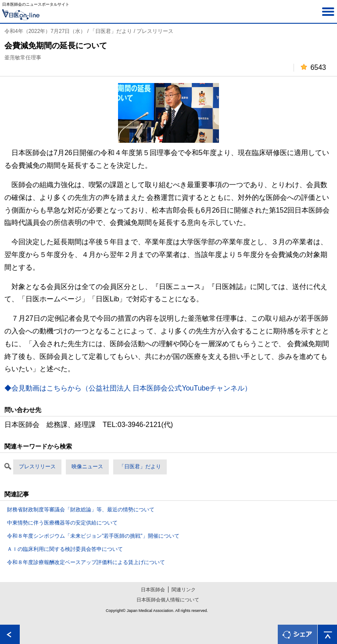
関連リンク (184, 590)
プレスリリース (37, 467)
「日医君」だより (140, 467)
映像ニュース (87, 467)
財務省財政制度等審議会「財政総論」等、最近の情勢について (81, 510)
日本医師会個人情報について (168, 600)
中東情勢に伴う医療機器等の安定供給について (62, 523)
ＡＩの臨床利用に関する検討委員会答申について (65, 549)
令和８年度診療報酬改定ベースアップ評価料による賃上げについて (86, 562)
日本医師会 (153, 590)
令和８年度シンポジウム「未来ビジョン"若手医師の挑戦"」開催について (93, 536)
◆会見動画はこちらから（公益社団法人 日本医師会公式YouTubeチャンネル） (128, 388)
